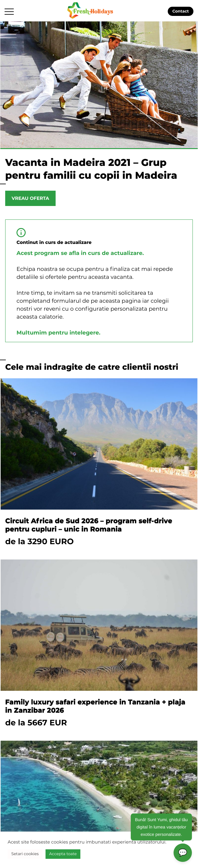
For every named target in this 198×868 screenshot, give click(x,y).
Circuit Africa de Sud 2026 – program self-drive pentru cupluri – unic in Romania (89, 525)
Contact (181, 11)
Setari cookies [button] (25, 854)
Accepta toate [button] (63, 854)
